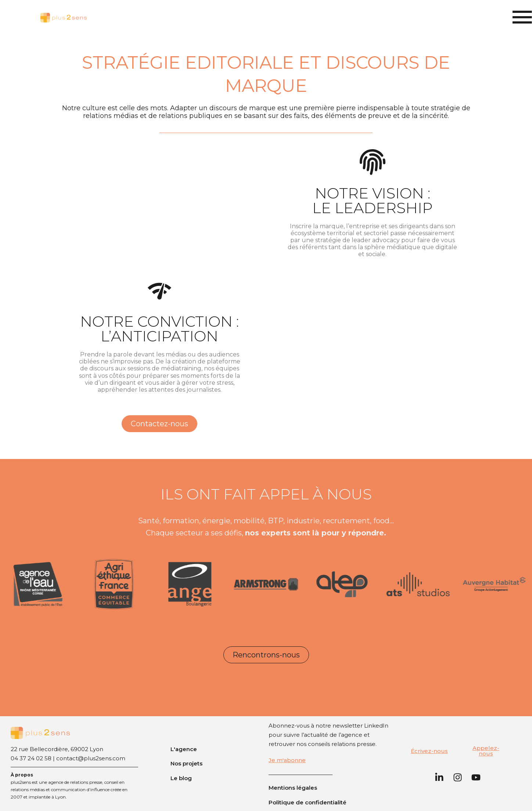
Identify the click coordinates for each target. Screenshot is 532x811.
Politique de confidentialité (308, 802)
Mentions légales (293, 788)
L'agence (184, 749)
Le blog (181, 778)
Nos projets (186, 763)
